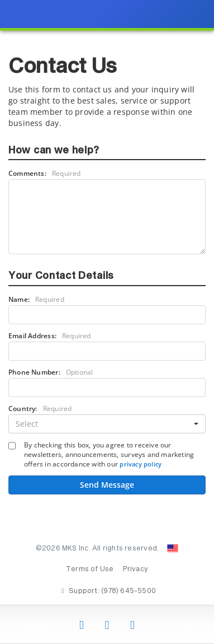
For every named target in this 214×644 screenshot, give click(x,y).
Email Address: (50, 336)
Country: (40, 409)
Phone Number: (51, 372)
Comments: (45, 173)
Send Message (107, 485)
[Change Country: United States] (173, 548)
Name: (36, 299)
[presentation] (107, 322)
